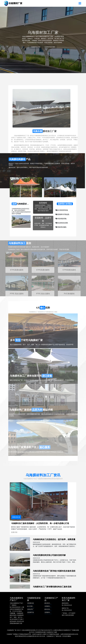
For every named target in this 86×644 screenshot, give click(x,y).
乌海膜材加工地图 (51, 632)
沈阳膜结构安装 (49, 606)
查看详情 (14, 532)
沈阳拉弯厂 (30, 609)
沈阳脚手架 (30, 612)
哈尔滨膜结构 (31, 606)
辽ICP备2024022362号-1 (46, 630)
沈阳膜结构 (30, 603)
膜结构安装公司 (49, 603)
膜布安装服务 (48, 609)
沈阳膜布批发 (48, 612)
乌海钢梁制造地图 (40, 632)
